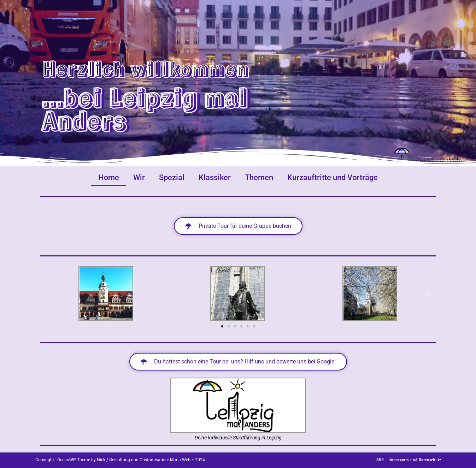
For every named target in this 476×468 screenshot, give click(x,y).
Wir (139, 177)
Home (109, 177)
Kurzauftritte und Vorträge (333, 177)
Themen (259, 177)
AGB (380, 460)
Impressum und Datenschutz (415, 460)
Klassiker (215, 177)
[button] (48, 294)
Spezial (172, 177)
